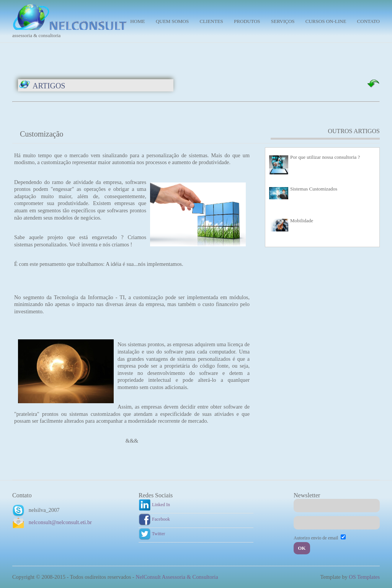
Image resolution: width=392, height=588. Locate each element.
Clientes (211, 21)
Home (137, 21)
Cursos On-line (326, 21)
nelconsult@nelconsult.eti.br (60, 522)
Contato (368, 21)
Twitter (152, 534)
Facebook (154, 519)
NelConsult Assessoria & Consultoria (177, 577)
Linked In (154, 505)
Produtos (247, 21)
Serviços (283, 21)
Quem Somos (172, 21)
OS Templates (364, 577)
